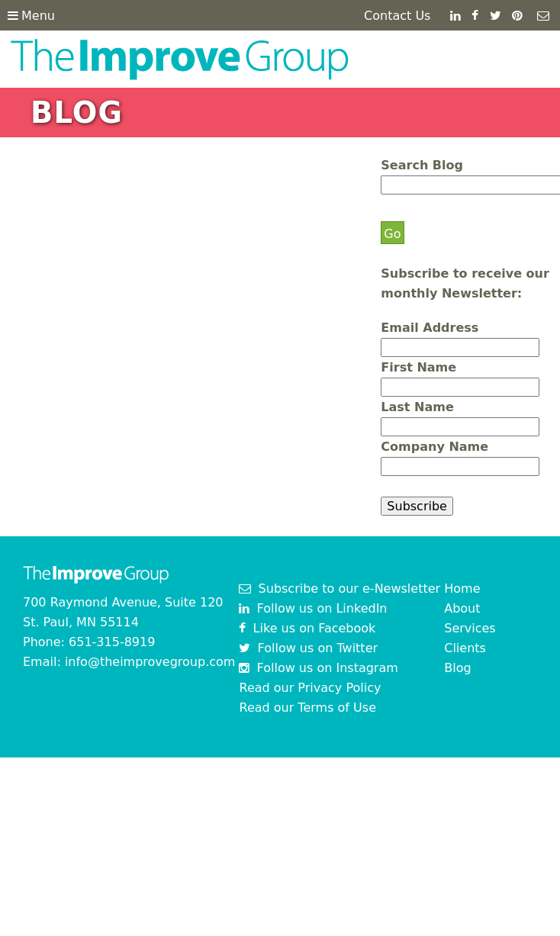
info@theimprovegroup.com (150, 662)
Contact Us (397, 16)
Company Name (434, 447)
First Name (418, 367)
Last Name (417, 407)
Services (470, 628)
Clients (465, 648)
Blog (457, 668)
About (462, 608)
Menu (31, 16)
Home (462, 589)
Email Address (430, 328)
